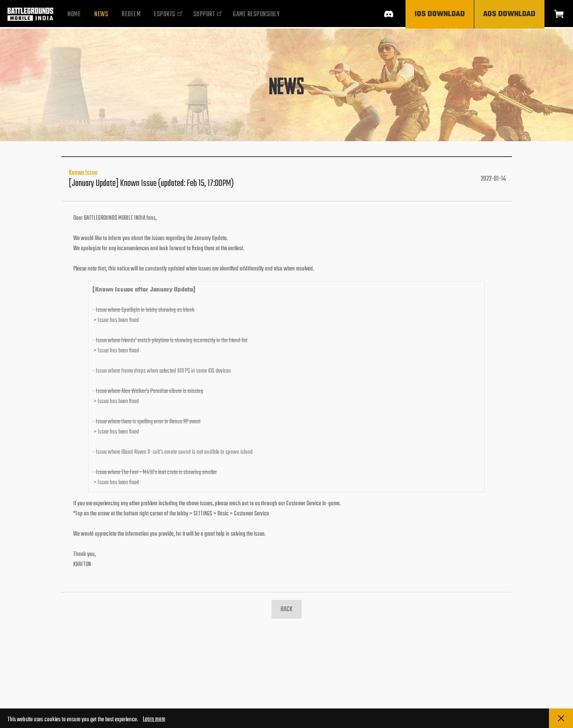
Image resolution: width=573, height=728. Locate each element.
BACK (286, 609)
